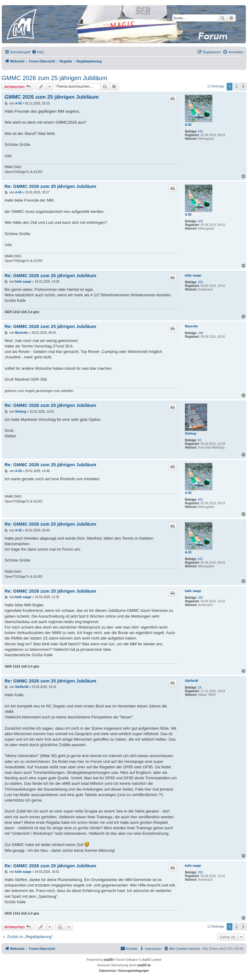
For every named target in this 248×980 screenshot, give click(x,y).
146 (201, 333)
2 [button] (237, 86)
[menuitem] (38, 52)
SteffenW (191, 681)
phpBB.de (144, 965)
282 (201, 282)
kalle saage (193, 275)
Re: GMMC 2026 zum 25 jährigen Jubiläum (50, 186)
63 (200, 440)
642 (201, 131)
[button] (243, 86)
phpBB (108, 960)
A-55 (188, 125)
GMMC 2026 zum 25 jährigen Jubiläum (54, 78)
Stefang (191, 434)
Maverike (191, 326)
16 (200, 687)
